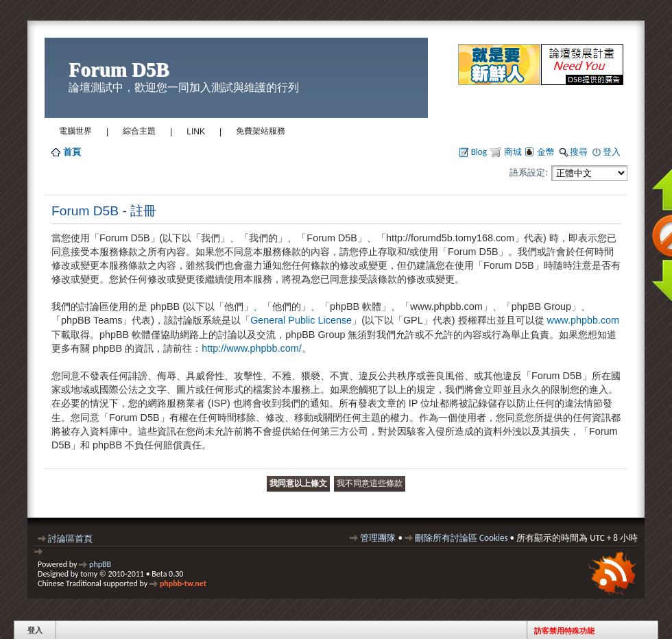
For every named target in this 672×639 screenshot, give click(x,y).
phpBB (100, 564)
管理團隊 (378, 538)
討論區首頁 (70, 539)
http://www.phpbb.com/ (252, 348)
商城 (512, 152)
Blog (479, 152)
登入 (612, 152)
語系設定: (529, 172)
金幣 (546, 152)
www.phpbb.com (584, 320)
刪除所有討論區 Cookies (461, 538)
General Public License (301, 320)
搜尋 (579, 152)
